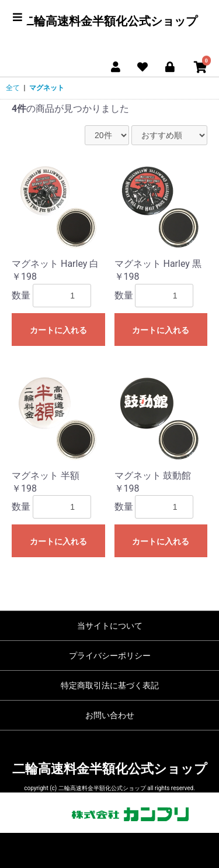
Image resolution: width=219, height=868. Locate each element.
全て (13, 88)
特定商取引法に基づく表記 (110, 685)
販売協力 (110, 814)
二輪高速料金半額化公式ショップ (110, 21)
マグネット (47, 88)
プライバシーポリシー (110, 656)
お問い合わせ (110, 715)
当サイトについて (110, 626)
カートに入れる (58, 330)
